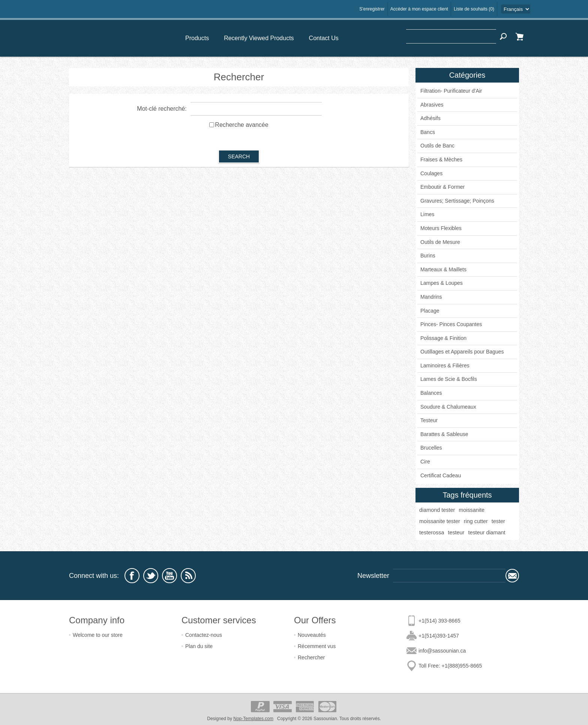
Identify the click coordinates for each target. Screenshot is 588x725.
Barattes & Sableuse (444, 434)
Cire (425, 462)
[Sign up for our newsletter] (449, 576)
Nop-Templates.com (253, 719)
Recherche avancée (241, 125)
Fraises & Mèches (441, 159)
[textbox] (451, 36)
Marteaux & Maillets (443, 269)
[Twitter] (151, 576)
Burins (428, 256)
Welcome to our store (98, 635)
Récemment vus (317, 646)
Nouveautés (312, 635)
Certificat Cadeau (441, 475)
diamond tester (437, 510)
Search (503, 36)
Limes (427, 214)
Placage (430, 311)
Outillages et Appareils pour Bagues (462, 352)
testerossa (432, 532)
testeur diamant (487, 532)
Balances (431, 393)
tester (498, 521)
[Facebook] (132, 576)
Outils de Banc (437, 146)
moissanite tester (440, 521)
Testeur (429, 420)
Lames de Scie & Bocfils (449, 379)
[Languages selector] (516, 9)
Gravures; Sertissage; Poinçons (457, 201)
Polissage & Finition (443, 338)
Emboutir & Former (442, 187)
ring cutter (476, 521)
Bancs (428, 132)
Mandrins (431, 297)
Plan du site (199, 646)
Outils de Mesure (440, 242)
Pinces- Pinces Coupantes (451, 324)
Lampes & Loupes (442, 283)
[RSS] (188, 576)
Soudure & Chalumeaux (448, 407)
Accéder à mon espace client (419, 9)
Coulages (431, 173)
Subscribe (512, 576)
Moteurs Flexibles (441, 228)
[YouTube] (169, 576)
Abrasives (432, 105)
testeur (456, 532)
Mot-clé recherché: (162, 109)
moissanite (472, 510)
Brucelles (431, 448)
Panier (519, 36)
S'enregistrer (372, 9)
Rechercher (311, 657)
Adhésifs (430, 118)
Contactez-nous (204, 635)
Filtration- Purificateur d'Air (451, 91)
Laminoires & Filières (445, 366)
